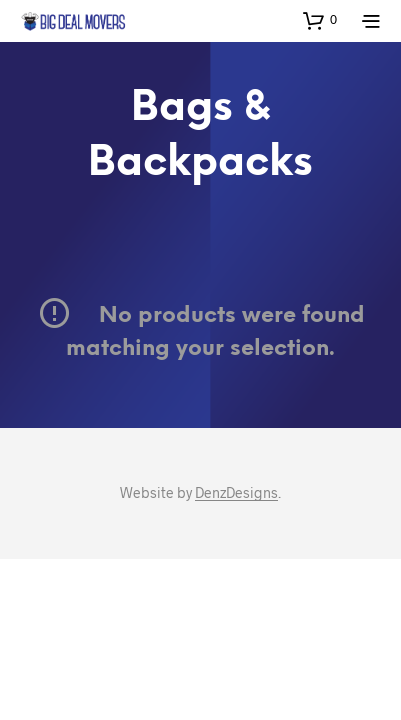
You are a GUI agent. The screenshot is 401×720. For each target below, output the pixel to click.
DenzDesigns (236, 493)
